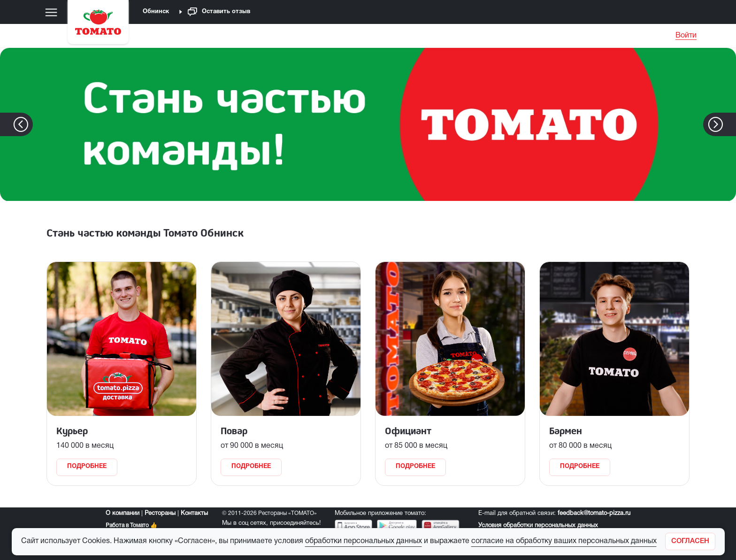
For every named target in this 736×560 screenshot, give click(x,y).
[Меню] (51, 12)
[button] (730, 124)
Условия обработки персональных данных (538, 526)
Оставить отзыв (219, 12)
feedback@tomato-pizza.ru (594, 514)
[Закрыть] (690, 541)
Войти (686, 36)
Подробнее (87, 467)
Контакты (194, 514)
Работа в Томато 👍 (131, 525)
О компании (123, 514)
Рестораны (160, 514)
